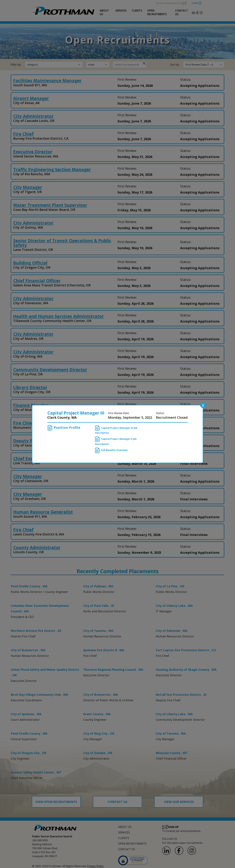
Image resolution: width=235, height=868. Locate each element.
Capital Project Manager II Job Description (116, 441)
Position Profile (64, 428)
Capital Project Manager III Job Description (116, 430)
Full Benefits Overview (111, 450)
